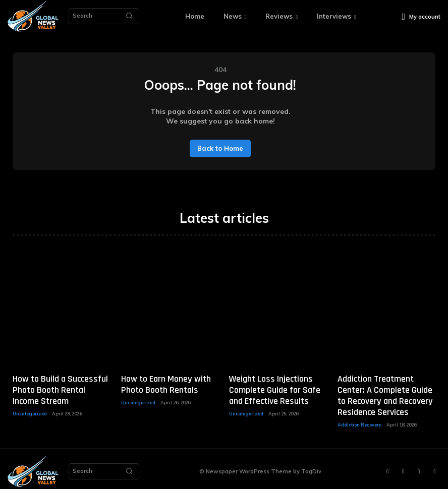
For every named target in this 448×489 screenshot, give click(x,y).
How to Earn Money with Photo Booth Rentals (162, 383)
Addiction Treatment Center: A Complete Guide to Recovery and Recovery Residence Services (386, 393)
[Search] (129, 16)
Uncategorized (30, 410)
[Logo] (33, 16)
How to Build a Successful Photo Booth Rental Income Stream (59, 388)
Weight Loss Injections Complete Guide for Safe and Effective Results (271, 388)
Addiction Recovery (359, 419)
